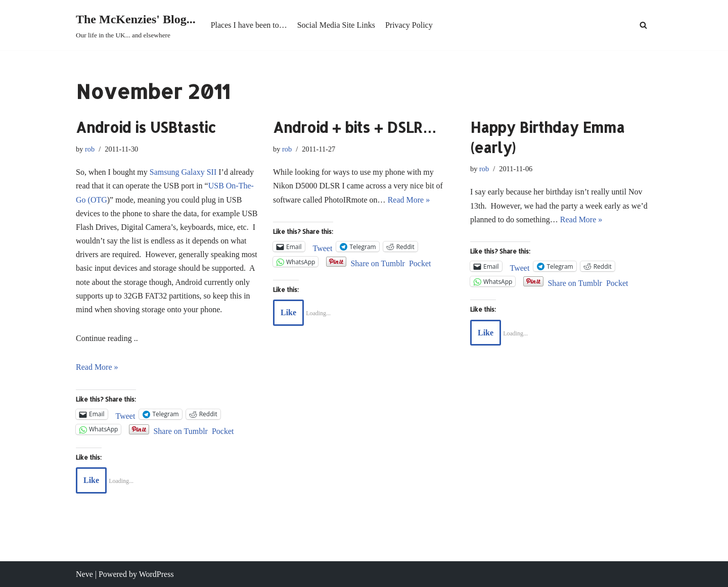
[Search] (643, 25)
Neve (84, 574)
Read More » (97, 367)
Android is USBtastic (146, 127)
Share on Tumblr (180, 430)
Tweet (126, 415)
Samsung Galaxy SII (183, 172)
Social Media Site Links (336, 25)
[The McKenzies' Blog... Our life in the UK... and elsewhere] (136, 25)
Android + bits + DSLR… (355, 127)
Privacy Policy (409, 25)
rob (90, 149)
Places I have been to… (249, 25)
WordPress (156, 574)
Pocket (223, 431)
